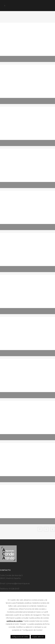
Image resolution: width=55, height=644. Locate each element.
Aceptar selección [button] (38, 637)
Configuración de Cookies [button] (20, 637)
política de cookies (15, 621)
